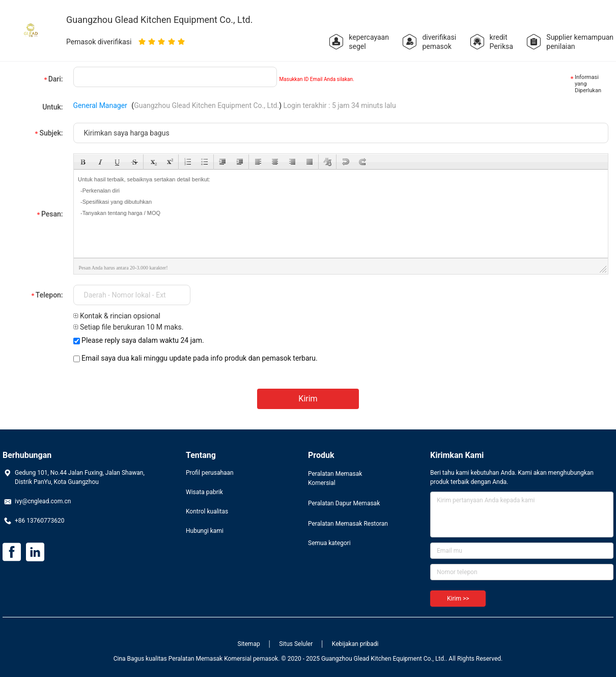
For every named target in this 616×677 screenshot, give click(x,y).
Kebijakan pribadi (355, 644)
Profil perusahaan (210, 473)
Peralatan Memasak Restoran (348, 524)
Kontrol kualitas (207, 511)
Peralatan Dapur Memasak (344, 503)
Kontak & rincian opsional (117, 316)
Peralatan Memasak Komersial (335, 478)
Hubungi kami (205, 531)
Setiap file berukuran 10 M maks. (129, 327)
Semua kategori (329, 543)
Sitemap (249, 644)
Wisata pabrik (204, 492)
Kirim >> (458, 599)
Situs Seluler (296, 644)
